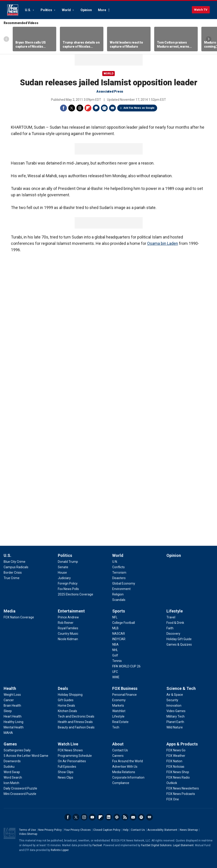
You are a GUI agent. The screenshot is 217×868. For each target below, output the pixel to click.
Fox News (13, 10)
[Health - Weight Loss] (12, 695)
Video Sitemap (28, 834)
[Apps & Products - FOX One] (173, 799)
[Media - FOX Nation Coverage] (19, 617)
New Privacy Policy (50, 830)
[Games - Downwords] (12, 761)
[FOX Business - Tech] (116, 727)
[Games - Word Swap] (12, 772)
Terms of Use (27, 830)
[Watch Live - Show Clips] (66, 772)
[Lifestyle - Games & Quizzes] (179, 644)
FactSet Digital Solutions (156, 845)
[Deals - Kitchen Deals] (67, 711)
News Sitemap (189, 830)
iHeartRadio (149, 817)
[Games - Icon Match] (11, 783)
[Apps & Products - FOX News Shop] (178, 772)
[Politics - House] (62, 573)
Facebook (63, 108)
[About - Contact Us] (120, 750)
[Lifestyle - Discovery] (173, 634)
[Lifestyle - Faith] (170, 628)
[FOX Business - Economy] (119, 700)
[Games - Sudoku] (9, 767)
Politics (47, 10)
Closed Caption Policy (107, 830)
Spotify (141, 817)
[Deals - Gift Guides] (66, 700)
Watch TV (201, 10)
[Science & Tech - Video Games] (176, 711)
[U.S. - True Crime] (12, 578)
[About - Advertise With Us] (125, 767)
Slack (117, 817)
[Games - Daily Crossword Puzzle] (20, 788)
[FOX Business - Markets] (118, 706)
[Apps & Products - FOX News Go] (176, 750)
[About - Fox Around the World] (128, 761)
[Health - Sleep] (8, 711)
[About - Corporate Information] (128, 777)
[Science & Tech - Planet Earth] (175, 722)
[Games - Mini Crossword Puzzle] (20, 794)
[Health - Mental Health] (14, 727)
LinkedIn (109, 817)
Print (104, 108)
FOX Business (125, 688)
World (67, 10)
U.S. (28, 10)
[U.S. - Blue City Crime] (15, 562)
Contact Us (138, 830)
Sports (119, 611)
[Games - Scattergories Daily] (17, 750)
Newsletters (133, 817)
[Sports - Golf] (115, 655)
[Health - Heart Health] (13, 716)
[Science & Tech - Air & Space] (175, 695)
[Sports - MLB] (115, 628)
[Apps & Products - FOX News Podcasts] (181, 794)
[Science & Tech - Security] (172, 700)
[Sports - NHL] (115, 650)
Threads (80, 108)
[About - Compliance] (121, 783)
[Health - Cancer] (9, 700)
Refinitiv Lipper (60, 850)
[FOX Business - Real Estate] (120, 722)
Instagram (84, 817)
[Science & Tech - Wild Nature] (175, 727)
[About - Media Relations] (124, 772)
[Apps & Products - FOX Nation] (174, 761)
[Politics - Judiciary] (64, 578)
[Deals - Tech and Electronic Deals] (76, 716)
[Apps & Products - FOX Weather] (176, 756)
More (102, 10)
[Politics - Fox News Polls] (68, 589)
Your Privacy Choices (77, 830)
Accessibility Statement (162, 830)
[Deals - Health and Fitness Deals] (75, 722)
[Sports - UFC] (115, 672)
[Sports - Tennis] (117, 661)
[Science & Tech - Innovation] (174, 706)
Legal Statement (183, 845)
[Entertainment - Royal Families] (68, 628)
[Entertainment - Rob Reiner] (66, 623)
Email (112, 108)
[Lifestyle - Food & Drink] (175, 623)
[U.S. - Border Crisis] (13, 573)
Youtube (92, 817)
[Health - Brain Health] (12, 706)
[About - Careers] (118, 756)
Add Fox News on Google (139, 108)
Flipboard (88, 108)
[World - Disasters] (119, 578)
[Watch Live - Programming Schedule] (75, 756)
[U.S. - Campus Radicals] (16, 567)
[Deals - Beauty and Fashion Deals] (76, 727)
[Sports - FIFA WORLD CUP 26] (126, 666)
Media (10, 611)
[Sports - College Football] (124, 623)
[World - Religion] (118, 594)
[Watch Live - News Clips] (66, 777)
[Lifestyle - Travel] (171, 617)
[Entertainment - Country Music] (68, 634)
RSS (125, 817)
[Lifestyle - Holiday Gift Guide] (179, 639)
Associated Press (110, 91)
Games (10, 744)
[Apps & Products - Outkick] (172, 783)
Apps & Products (182, 744)
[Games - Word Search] (13, 777)
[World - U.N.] (115, 562)
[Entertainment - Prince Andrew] (68, 617)
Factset (97, 845)
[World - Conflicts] (118, 567)
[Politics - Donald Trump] (68, 562)
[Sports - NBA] (115, 644)
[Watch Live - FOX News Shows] (70, 750)
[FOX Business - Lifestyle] (118, 716)
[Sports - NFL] (115, 617)
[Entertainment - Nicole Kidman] (68, 639)
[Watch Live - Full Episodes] (67, 767)
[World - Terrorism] (119, 573)
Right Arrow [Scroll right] (209, 39)
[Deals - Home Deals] (66, 706)
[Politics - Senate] (63, 567)
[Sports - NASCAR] (119, 634)
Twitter (72, 108)
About (118, 744)
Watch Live (68, 744)
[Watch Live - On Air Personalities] (72, 761)
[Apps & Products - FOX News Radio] (178, 777)
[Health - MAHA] (8, 733)
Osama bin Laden (163, 243)
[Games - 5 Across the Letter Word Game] (26, 756)
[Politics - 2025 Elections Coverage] (76, 594)
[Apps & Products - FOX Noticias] (175, 767)
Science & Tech (181, 688)
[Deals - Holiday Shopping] (70, 695)
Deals (63, 688)
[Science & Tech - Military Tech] (176, 716)
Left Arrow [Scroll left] (6, 39)
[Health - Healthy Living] (13, 722)
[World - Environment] (121, 589)
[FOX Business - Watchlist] (119, 711)
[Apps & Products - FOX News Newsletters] (183, 788)
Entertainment (71, 611)
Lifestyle (175, 611)
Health (10, 688)
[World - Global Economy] (124, 583)
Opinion (86, 10)
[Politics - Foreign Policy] (68, 583)
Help (126, 830)
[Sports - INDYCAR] (119, 639)
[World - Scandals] (119, 600)
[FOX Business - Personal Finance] (124, 695)
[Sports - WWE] (116, 677)
